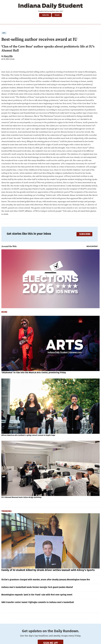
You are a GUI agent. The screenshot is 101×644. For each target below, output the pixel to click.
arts (4, 33)
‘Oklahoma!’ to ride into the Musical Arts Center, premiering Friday (34, 373)
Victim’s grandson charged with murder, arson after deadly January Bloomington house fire (46, 580)
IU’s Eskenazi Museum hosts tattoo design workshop (21, 497)
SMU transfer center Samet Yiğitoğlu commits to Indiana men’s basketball (38, 602)
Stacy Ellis (8, 56)
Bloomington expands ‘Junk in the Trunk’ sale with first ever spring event (37, 595)
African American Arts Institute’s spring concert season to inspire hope (28, 435)
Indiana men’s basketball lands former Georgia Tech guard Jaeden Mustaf (37, 587)
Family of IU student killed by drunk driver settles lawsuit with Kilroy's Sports (48, 570)
